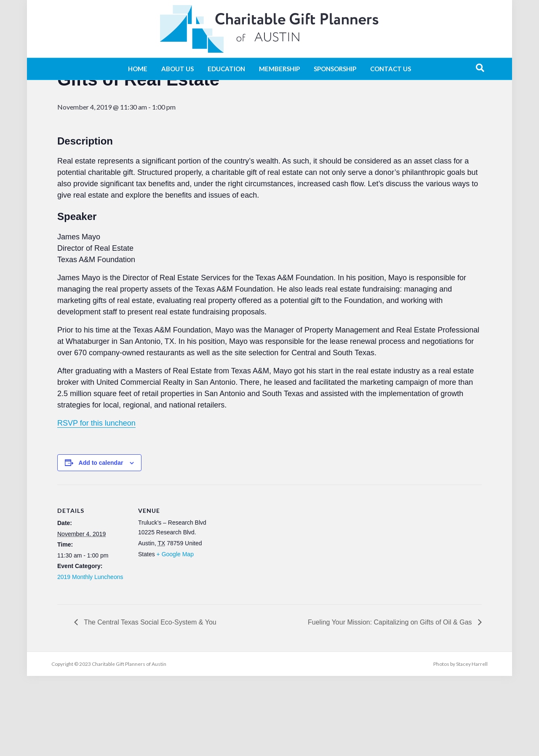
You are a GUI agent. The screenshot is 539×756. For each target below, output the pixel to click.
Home (138, 69)
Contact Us (391, 69)
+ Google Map (175, 634)
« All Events (76, 102)
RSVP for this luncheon (96, 503)
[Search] (480, 68)
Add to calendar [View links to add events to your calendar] (101, 543)
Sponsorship (335, 69)
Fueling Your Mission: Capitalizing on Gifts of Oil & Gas (391, 702)
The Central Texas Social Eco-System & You (149, 702)
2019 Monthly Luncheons (90, 657)
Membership (279, 69)
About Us (177, 69)
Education (226, 69)
